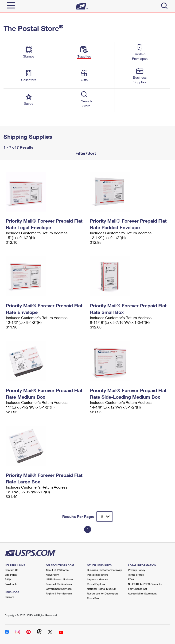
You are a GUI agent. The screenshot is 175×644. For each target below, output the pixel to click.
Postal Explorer (96, 584)
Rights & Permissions (59, 593)
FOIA (131, 579)
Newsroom (52, 575)
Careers (9, 597)
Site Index (11, 575)
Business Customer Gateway (104, 570)
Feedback (11, 584)
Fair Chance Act (138, 589)
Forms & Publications (59, 584)
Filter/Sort (85, 153)
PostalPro (93, 598)
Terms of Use (136, 575)
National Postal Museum (102, 589)
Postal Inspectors (98, 575)
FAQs (8, 579)
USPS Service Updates (60, 579)
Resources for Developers (103, 593)
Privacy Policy (137, 570)
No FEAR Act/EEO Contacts (145, 584)
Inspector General (98, 579)
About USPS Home (57, 570)
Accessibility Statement (142, 593)
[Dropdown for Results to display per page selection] (105, 517)
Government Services (59, 589)
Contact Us (12, 570)
